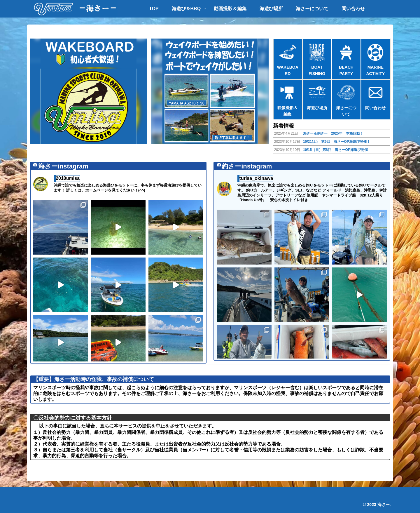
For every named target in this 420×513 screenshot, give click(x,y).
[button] (89, 91)
